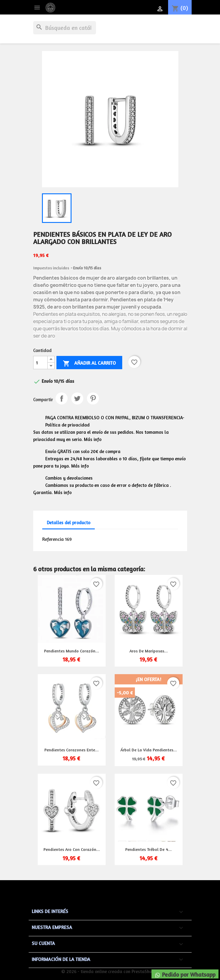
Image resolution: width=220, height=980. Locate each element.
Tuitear (77, 398)
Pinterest (93, 398)
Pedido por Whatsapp (185, 975)
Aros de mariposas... (149, 651)
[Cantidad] (40, 363)
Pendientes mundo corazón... (72, 651)
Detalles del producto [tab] (69, 523)
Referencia (53, 539)
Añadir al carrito (89, 363)
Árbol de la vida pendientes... (149, 750)
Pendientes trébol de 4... (148, 849)
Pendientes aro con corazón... (72, 849)
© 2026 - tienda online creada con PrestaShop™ (110, 971)
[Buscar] (65, 28)
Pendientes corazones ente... (72, 750)
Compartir (62, 398)
